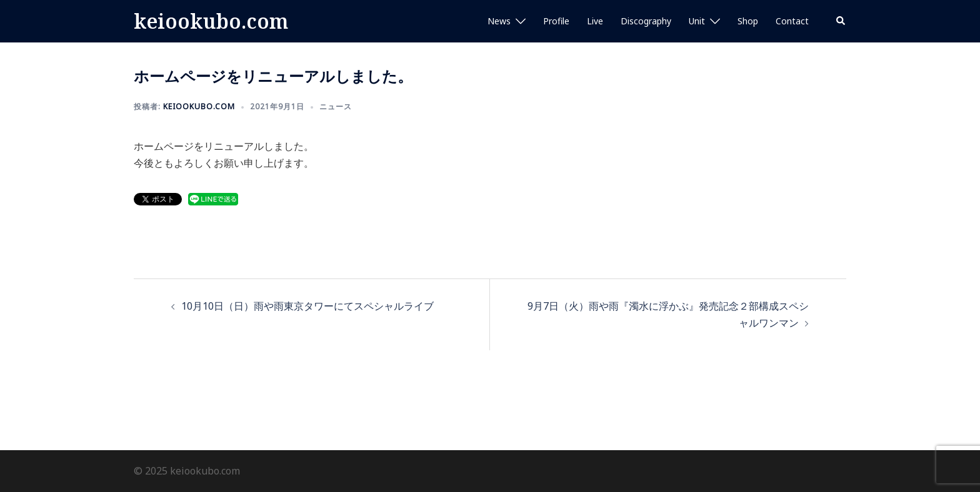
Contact (792, 21)
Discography (646, 21)
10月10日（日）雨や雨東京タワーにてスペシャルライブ (307, 306)
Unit (697, 21)
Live (595, 21)
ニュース (336, 106)
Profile (556, 21)
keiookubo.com (211, 21)
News (499, 21)
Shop (748, 21)
